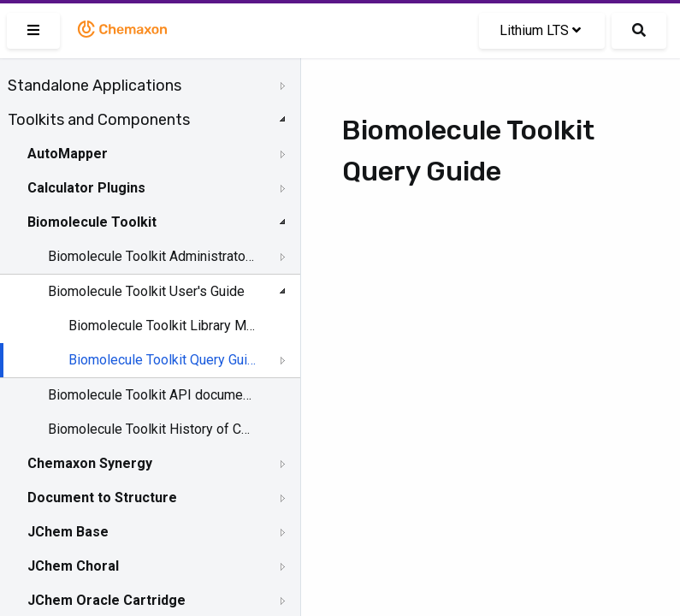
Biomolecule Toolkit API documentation (151, 395)
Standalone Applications (95, 86)
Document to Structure (102, 498)
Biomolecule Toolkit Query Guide (164, 360)
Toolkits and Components (99, 120)
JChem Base (68, 532)
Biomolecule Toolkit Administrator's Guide (151, 256)
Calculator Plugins (86, 188)
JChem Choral (73, 566)
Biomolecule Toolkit (92, 222)
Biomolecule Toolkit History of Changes (151, 429)
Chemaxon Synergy (90, 463)
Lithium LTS (540, 30)
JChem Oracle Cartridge (106, 600)
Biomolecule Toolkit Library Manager (164, 326)
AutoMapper (68, 154)
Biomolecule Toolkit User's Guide (146, 291)
